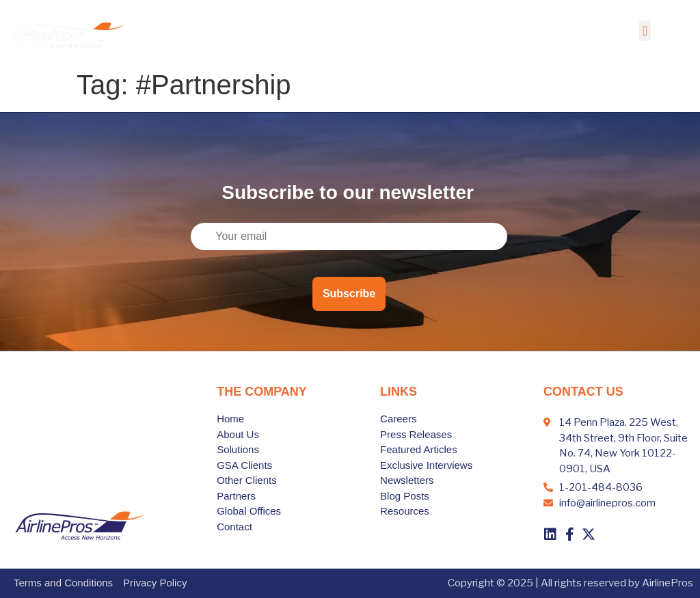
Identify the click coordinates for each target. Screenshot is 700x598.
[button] (645, 31)
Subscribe (349, 294)
